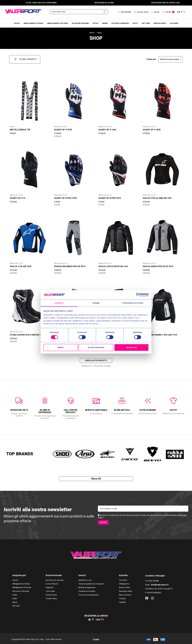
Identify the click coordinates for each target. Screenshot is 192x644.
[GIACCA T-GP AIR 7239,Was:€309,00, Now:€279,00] (30, 236)
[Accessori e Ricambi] (80, 23)
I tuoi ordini (50, 589)
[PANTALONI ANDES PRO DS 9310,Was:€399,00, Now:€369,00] (74, 236)
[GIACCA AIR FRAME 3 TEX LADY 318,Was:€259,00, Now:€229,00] (162, 304)
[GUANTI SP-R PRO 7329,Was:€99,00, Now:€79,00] (74, 167)
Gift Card (16, 604)
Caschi (15, 578)
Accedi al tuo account (55, 578)
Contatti (122, 597)
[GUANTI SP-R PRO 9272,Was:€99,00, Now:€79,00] (118, 167)
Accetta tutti (131, 347)
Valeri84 (122, 600)
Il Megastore (124, 582)
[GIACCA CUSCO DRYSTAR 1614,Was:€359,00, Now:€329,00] (118, 236)
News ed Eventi (125, 593)
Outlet (15, 593)
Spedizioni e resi (85, 578)
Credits (96, 637)
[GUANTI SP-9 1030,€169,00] (162, 99)
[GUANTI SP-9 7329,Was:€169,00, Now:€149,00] (74, 99)
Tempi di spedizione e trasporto (91, 582)
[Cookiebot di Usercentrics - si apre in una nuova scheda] (138, 295)
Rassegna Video (126, 589)
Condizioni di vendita (87, 589)
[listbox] (171, 58)
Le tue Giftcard (52, 582)
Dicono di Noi (124, 586)
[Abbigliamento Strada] (33, 23)
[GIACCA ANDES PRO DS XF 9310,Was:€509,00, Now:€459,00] (162, 236)
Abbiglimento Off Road (22, 586)
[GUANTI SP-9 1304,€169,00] (118, 99)
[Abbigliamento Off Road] (58, 23)
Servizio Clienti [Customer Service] (141, 12)
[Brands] (105, 23)
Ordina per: (152, 58)
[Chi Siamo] (174, 23)
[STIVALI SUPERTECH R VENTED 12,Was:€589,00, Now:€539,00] (30, 304)
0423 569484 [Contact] (124, 12)
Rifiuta (61, 347)
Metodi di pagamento (87, 586)
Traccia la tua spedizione (88, 593)
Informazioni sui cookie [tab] (133, 303)
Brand (15, 600)
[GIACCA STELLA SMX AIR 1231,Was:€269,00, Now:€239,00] (162, 167)
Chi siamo (123, 578)
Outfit (15, 597)
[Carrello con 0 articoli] (168, 12)
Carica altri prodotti (96, 359)
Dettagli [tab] (96, 303)
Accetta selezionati (96, 347)
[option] (19, 405)
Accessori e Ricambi (21, 589)
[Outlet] (96, 23)
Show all (96, 479)
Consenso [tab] (59, 303)
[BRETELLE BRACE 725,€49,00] (30, 99)
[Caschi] (17, 23)
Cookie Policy (51, 597)
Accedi (155, 12)
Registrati (50, 586)
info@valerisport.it (160, 583)
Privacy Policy (51, 593)
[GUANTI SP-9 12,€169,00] (30, 167)
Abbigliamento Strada (21, 582)
